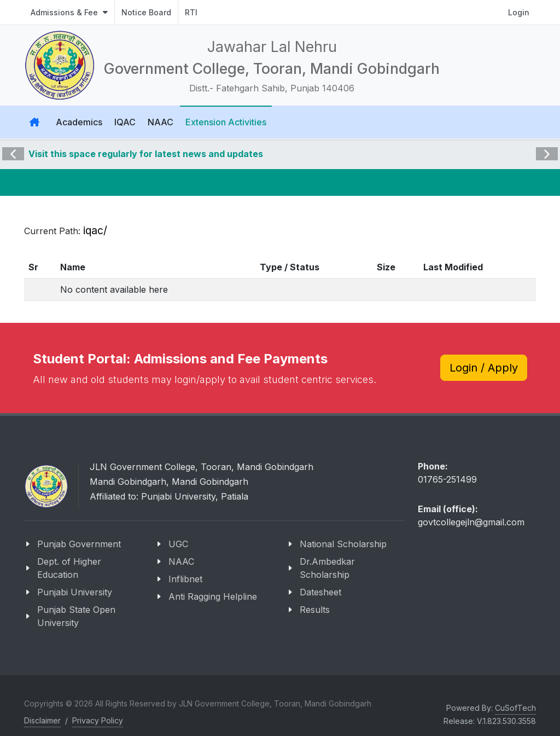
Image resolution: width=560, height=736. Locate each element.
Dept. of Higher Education (69, 568)
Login (519, 12)
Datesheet (320, 592)
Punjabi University (75, 592)
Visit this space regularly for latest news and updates (146, 154)
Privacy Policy (98, 720)
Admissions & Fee (69, 12)
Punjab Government (79, 544)
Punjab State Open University (76, 616)
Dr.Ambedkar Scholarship (327, 568)
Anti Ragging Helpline (213, 596)
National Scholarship (343, 544)
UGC (178, 544)
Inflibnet (185, 579)
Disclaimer (42, 720)
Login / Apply (484, 368)
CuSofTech (515, 708)
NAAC (181, 561)
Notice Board (146, 12)
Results (315, 610)
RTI (191, 12)
